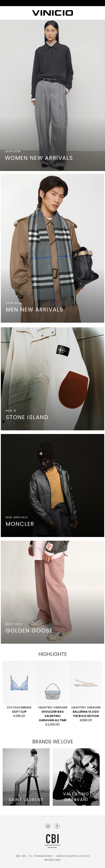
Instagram (48, 826)
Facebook (57, 826)
